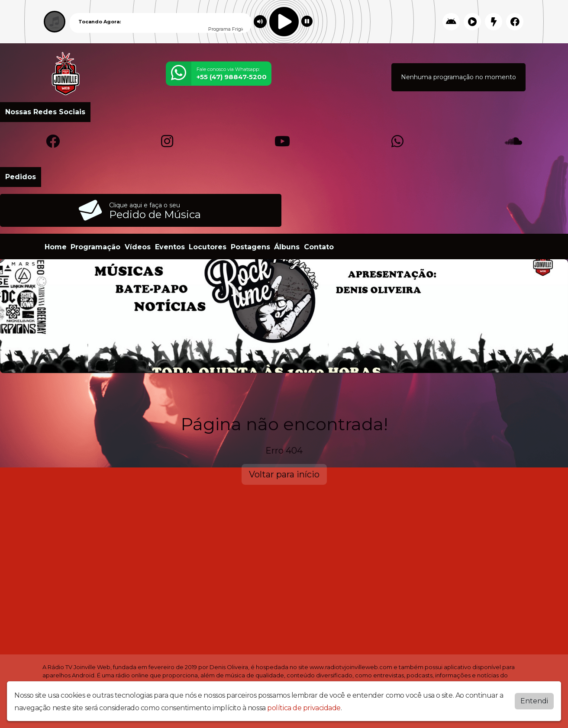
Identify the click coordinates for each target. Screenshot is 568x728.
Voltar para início (284, 474)
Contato (319, 247)
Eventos (170, 247)
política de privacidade (304, 707)
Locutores (208, 247)
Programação (95, 247)
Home (56, 247)
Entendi (534, 700)
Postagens (250, 247)
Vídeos (138, 247)
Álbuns (287, 247)
